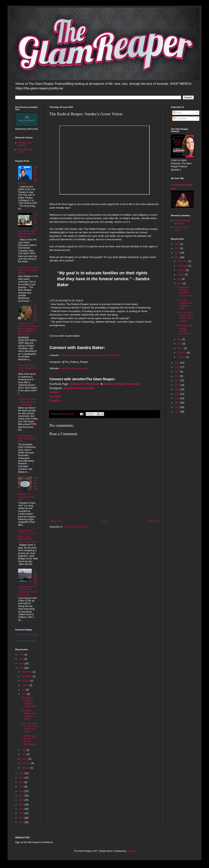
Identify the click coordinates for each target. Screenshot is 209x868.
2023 (22, 668)
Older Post (153, 521)
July (24, 690)
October (26, 681)
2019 (22, 787)
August (25, 685)
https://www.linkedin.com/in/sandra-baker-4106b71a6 (90, 355)
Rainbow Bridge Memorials (182, 222)
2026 (22, 655)
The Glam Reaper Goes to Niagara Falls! (29, 715)
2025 (22, 659)
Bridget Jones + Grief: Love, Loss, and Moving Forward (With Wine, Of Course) (27, 536)
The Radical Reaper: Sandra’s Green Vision (29, 702)
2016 (22, 800)
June (24, 694)
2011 (22, 822)
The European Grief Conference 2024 (27, 438)
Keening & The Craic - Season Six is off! (27, 368)
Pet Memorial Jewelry (25, 144)
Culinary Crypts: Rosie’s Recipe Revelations (29, 740)
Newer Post (56, 521)
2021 (22, 778)
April (24, 754)
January (26, 768)
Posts (177, 113)
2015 (22, 805)
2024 (22, 664)
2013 (22, 813)
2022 (22, 773)
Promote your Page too (26, 641)
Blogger (131, 851)
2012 (22, 818)
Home (105, 521)
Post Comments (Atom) (75, 527)
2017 (22, 796)
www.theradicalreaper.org (74, 368)
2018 (22, 791)
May (24, 750)
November (27, 676)
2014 (22, 809)
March (25, 759)
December (27, 672)
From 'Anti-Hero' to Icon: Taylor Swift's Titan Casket (29, 727)
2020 (22, 782)
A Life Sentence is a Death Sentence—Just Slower (27, 402)
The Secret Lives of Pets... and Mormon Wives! (28, 270)
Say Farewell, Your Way (26, 634)
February (26, 763)
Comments (180, 119)
